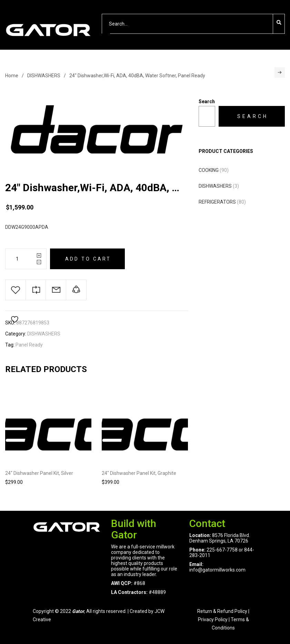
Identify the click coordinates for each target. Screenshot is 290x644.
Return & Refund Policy (222, 611)
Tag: (10, 345)
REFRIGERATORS (217, 202)
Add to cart (88, 259)
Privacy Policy (213, 619)
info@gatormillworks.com (217, 570)
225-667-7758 (222, 550)
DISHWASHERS (44, 76)
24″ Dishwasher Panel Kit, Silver (39, 473)
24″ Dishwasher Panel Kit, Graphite (139, 473)
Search (207, 101)
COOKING (209, 170)
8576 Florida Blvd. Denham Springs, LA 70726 (220, 538)
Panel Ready (29, 345)
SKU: (10, 323)
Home (12, 76)
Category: (16, 334)
